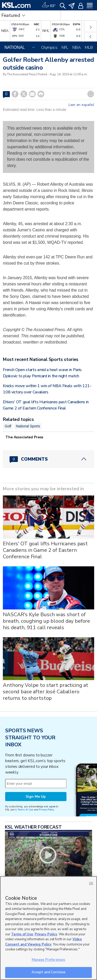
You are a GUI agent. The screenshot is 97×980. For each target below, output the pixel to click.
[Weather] (49, 5)
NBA (77, 48)
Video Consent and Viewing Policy (43, 942)
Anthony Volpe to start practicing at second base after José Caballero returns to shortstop (46, 692)
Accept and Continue (48, 972)
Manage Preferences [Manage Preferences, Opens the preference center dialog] (48, 960)
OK (91, 883)
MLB (89, 48)
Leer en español (81, 105)
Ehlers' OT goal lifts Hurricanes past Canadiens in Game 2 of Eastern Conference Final (45, 550)
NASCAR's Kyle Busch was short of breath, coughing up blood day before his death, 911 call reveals (46, 621)
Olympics (49, 48)
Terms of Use (25, 810)
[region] (48, 928)
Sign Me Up (36, 797)
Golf (8, 426)
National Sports (28, 426)
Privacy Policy (46, 810)
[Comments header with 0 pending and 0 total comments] (48, 459)
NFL (65, 48)
